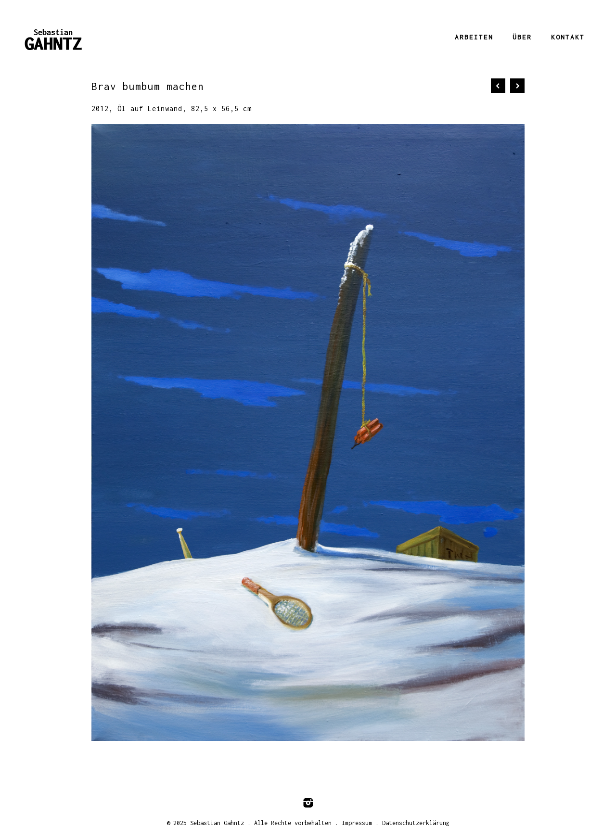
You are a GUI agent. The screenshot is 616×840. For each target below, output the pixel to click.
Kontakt (568, 37)
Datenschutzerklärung (416, 823)
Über (522, 37)
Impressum (357, 823)
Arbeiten (474, 37)
